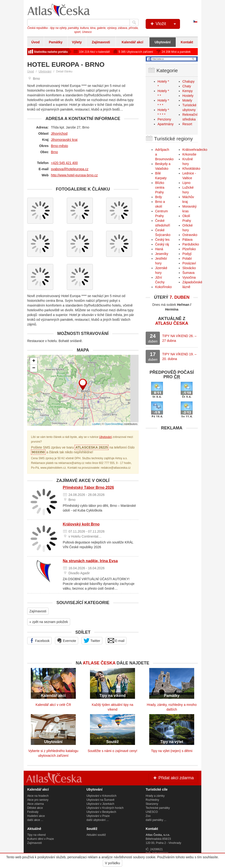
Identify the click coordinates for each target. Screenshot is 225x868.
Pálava (187, 240)
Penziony (164, 119)
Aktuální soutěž (96, 835)
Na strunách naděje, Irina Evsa (90, 561)
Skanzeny (152, 804)
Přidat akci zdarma (173, 778)
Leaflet (96, 424)
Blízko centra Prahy (160, 187)
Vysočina (189, 277)
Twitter (92, 641)
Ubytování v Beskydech (101, 812)
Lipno (186, 183)
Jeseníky (162, 254)
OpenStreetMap (114, 424)
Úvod (35, 42)
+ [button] (34, 361)
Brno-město (59, 146)
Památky (56, 42)
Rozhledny (152, 800)
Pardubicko (191, 244)
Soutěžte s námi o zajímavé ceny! (112, 751)
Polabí (187, 258)
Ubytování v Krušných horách (105, 808)
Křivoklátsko (191, 169)
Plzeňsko (189, 249)
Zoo (148, 816)
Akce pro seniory (38, 800)
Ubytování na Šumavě (100, 800)
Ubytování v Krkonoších (101, 796)
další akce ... (35, 820)
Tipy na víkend (36, 835)
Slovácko (189, 268)
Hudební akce (36, 816)
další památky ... (156, 820)
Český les (162, 240)
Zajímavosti (101, 42)
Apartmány (166, 124)
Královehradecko (195, 150)
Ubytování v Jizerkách (100, 804)
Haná (159, 249)
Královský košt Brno (81, 524)
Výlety (77, 42)
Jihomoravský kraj (64, 140)
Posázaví (189, 263)
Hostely (188, 96)
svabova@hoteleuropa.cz (70, 169)
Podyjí (187, 254)
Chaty (187, 86)
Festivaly (33, 812)
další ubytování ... (98, 820)
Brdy (159, 197)
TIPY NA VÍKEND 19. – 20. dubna (179, 356)
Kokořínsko (163, 287)
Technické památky (158, 808)
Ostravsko (190, 235)
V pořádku (112, 863)
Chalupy (188, 81)
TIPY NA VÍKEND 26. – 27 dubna (179, 338)
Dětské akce (35, 808)
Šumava (188, 273)
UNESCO (152, 812)
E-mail (116, 641)
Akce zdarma (36, 804)
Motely (187, 100)
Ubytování (163, 42)
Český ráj (162, 244)
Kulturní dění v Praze (40, 839)
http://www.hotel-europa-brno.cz (74, 175)
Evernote (67, 641)
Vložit (165, 24)
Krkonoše (189, 154)
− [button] (34, 368)
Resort (187, 124)
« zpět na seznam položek (49, 622)
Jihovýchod (59, 134)
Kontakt (187, 42)
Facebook (39, 641)
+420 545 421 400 (64, 163)
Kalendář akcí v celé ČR (53, 705)
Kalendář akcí (133, 42)
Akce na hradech (38, 796)
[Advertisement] (172, 463)
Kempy (188, 91)
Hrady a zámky (155, 796)
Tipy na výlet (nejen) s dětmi (172, 751)
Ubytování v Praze (98, 816)
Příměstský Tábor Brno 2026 (88, 487)
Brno (54, 152)
